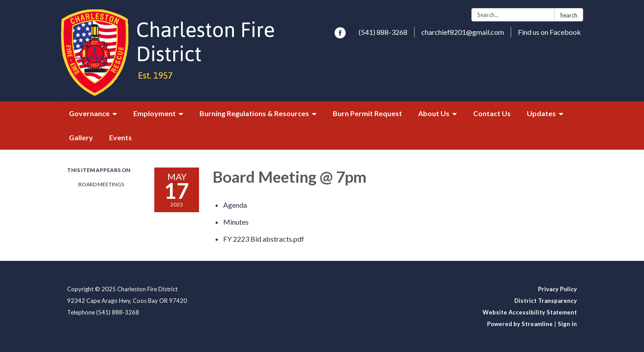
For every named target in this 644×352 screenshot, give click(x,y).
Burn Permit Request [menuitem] (367, 113)
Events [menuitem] (121, 137)
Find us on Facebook (549, 32)
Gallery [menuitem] (81, 137)
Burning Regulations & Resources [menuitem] (254, 113)
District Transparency (546, 301)
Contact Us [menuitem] (492, 113)
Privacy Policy (557, 289)
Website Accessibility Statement (530, 312)
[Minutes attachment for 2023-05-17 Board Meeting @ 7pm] (236, 222)
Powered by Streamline (520, 324)
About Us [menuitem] (434, 113)
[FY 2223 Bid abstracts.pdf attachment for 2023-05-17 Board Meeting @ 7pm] (264, 239)
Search (569, 15)
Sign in (567, 324)
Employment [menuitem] (155, 113)
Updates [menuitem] (541, 113)
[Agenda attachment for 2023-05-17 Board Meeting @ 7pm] (235, 205)
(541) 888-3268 (383, 32)
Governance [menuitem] (89, 113)
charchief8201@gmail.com (463, 32)
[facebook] (340, 36)
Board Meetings (101, 184)
